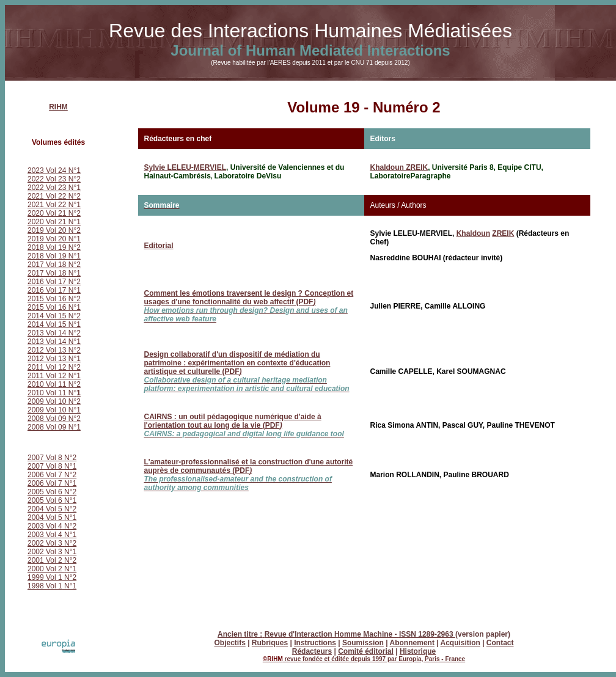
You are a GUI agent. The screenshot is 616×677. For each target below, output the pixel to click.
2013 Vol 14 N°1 (54, 342)
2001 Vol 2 (45, 560)
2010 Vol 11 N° (54, 393)
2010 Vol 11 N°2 (54, 384)
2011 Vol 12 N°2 (54, 367)
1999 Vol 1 (45, 577)
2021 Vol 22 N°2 (54, 196)
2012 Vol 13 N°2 (54, 350)
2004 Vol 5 (46, 518)
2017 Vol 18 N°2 (54, 265)
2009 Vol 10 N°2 (54, 401)
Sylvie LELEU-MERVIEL (185, 167)
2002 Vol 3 (46, 543)
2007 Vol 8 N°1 (52, 466)
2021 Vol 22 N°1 (54, 205)
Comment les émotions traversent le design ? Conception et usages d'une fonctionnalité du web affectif (249, 306)
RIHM (58, 107)
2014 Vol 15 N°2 (54, 316)
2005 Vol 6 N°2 (52, 492)
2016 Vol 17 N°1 (54, 290)
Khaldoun (473, 233)
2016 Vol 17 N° (52, 282)
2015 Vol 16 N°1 (54, 307)
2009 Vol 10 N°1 (54, 410)
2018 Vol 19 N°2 (54, 247)
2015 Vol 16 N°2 (54, 299)
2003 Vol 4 (45, 526)
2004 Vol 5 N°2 (52, 509)
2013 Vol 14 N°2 (54, 333)
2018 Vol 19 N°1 (54, 256)
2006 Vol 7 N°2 (52, 475)
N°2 (69, 526)
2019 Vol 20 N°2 (54, 230)
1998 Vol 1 (45, 586)
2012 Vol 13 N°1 (54, 359)
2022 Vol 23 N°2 (54, 179)
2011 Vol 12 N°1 (54, 376)
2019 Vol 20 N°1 (54, 239)
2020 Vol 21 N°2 (54, 213)
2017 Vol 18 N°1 (54, 273)
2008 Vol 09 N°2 (54, 419)
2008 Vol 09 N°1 (54, 427)
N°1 (70, 500)
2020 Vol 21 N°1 (54, 222)
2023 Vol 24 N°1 (54, 170)
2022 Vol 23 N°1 (54, 188)
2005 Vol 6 (46, 500)
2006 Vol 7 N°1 (52, 483)
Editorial (159, 246)
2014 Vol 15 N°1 (54, 324)
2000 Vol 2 (46, 569)
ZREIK (503, 233)
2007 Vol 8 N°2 (52, 458)
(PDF (244, 425)
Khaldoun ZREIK (399, 167)
